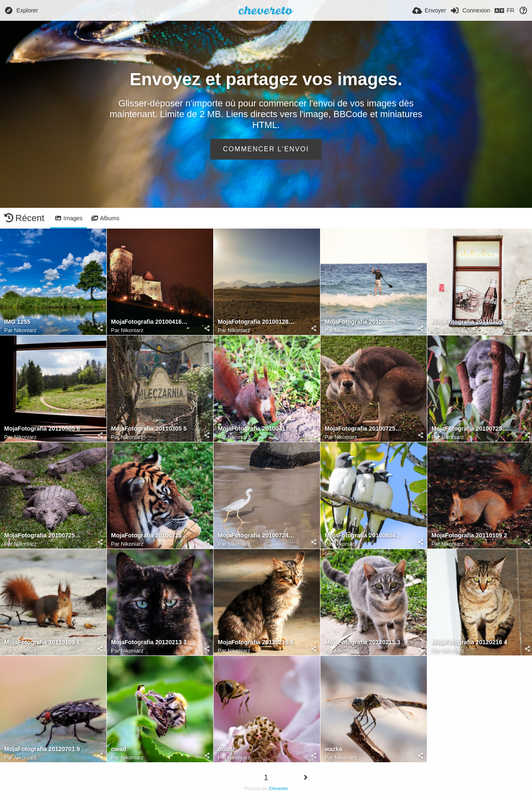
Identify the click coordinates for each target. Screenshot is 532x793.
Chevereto (278, 789)
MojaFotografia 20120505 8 (42, 429)
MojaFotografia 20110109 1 (42, 642)
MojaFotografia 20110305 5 (149, 429)
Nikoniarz (25, 330)
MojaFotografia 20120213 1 (149, 642)
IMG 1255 (17, 322)
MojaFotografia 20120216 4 (469, 642)
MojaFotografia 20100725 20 (43, 536)
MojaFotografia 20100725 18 (150, 536)
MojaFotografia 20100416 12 (150, 322)
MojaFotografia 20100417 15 (256, 429)
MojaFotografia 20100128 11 (256, 322)
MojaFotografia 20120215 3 (362, 642)
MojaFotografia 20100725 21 (470, 429)
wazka (333, 749)
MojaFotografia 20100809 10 (363, 322)
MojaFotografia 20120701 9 (42, 749)
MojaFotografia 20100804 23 (363, 536)
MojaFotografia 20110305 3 (469, 322)
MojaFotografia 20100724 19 (256, 536)
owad (119, 749)
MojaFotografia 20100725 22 (363, 429)
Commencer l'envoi (266, 149)
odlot (225, 749)
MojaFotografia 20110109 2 (469, 536)
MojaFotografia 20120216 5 (256, 642)
